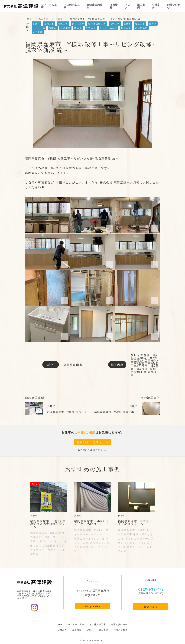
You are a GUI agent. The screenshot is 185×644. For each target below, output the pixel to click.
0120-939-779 (151, 589)
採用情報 (77, 630)
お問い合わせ (151, 607)
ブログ (90, 630)
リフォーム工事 (76, 624)
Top (29, 19)
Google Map (93, 606)
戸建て (59, 19)
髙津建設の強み (119, 624)
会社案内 (62, 630)
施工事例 (43, 19)
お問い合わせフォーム (92, 442)
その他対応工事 (98, 624)
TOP (60, 624)
